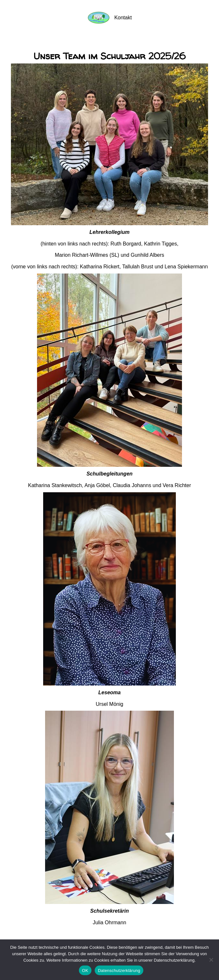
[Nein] (211, 960)
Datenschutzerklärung (119, 970)
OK (85, 970)
